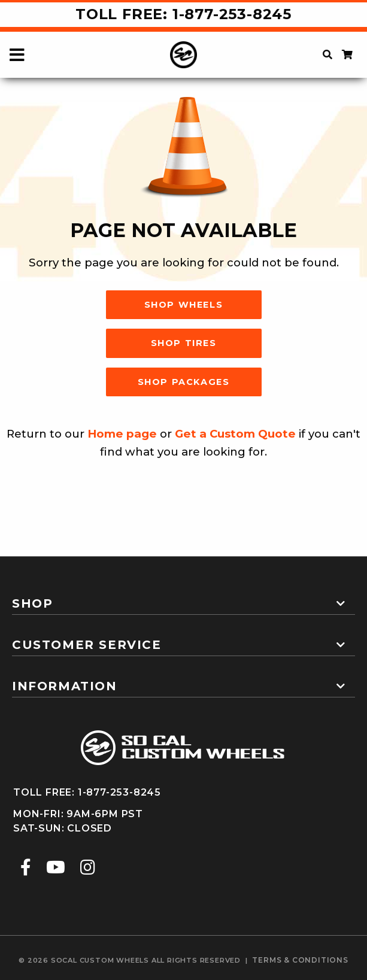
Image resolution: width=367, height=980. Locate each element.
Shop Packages (184, 382)
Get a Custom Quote (235, 434)
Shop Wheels (184, 305)
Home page (122, 434)
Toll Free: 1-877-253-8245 (183, 14)
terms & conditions (300, 960)
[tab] (183, 599)
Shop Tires (184, 343)
